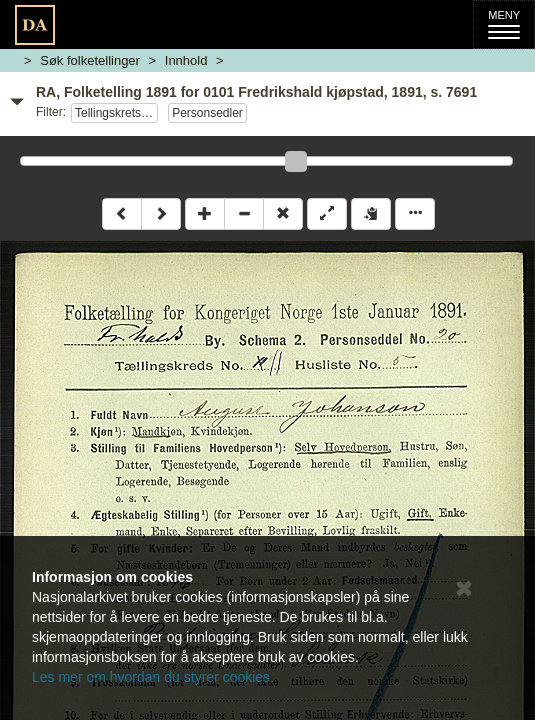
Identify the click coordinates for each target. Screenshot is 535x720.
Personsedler (207, 113)
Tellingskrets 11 (116, 113)
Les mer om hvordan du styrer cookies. (153, 677)
